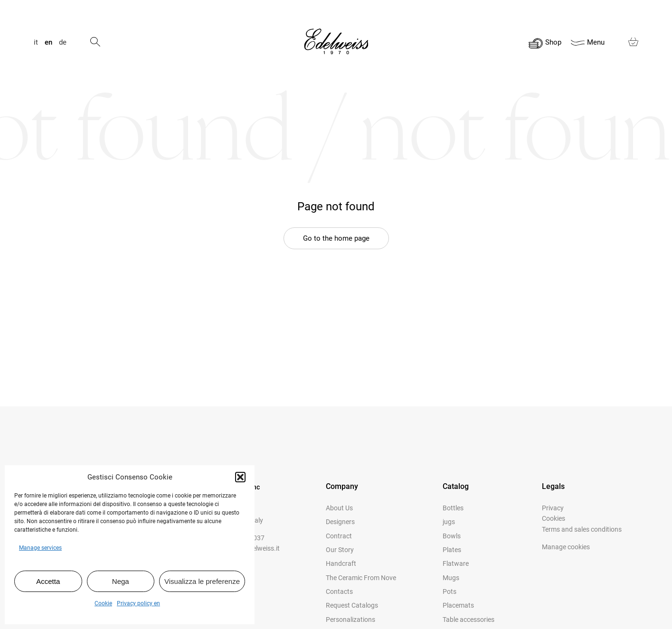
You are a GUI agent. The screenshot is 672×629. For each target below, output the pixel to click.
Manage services (40, 548)
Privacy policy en (138, 603)
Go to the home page (336, 238)
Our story (340, 550)
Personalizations (350, 620)
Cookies (554, 518)
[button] (240, 477)
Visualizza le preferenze (202, 581)
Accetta (48, 581)
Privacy (553, 508)
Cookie (103, 603)
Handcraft (341, 563)
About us (339, 508)
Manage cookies (566, 547)
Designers (340, 522)
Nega (121, 581)
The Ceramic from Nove (361, 578)
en (48, 42)
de (63, 42)
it (36, 42)
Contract (339, 536)
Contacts (339, 591)
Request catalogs (352, 605)
